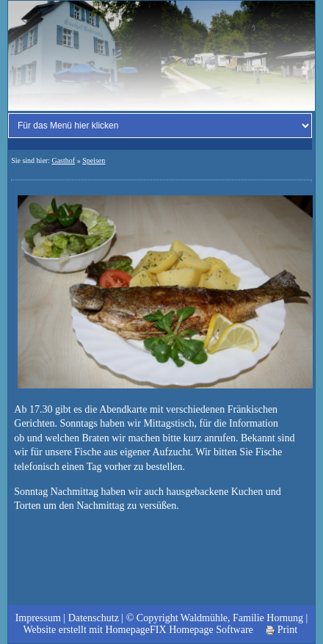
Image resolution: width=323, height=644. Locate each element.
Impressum (38, 618)
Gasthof (63, 160)
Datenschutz (94, 618)
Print (282, 630)
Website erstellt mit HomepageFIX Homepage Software (138, 630)
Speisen (94, 160)
